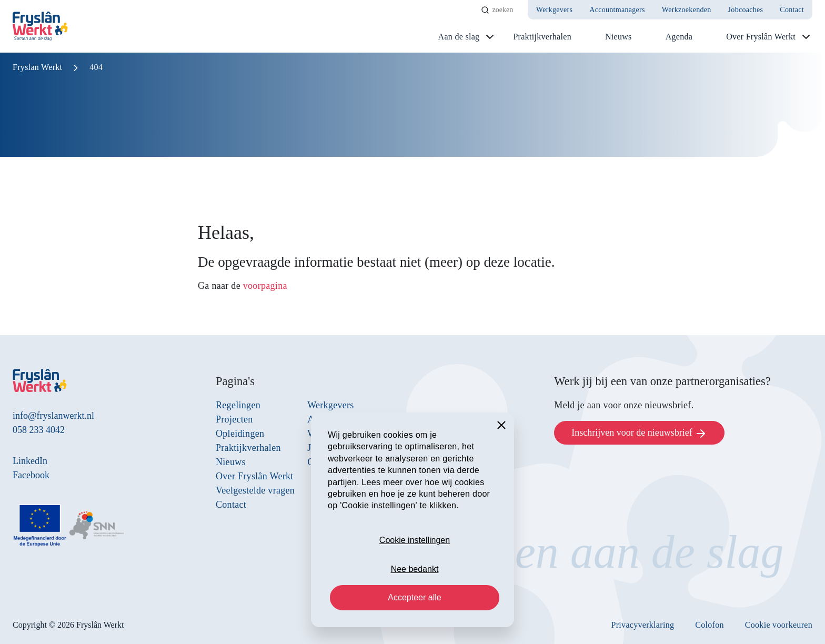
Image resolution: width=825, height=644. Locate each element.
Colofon (710, 625)
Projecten (234, 419)
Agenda (679, 37)
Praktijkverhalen (542, 37)
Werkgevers (555, 10)
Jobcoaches (746, 10)
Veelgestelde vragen (255, 490)
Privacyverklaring (643, 625)
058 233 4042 (39, 430)
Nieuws (618, 37)
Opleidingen (240, 434)
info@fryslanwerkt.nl (53, 416)
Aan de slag (459, 37)
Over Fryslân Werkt (761, 37)
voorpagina (265, 286)
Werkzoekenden (687, 10)
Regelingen (238, 405)
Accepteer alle (414, 597)
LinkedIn (30, 461)
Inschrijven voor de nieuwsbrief (639, 434)
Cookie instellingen (415, 540)
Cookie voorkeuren (779, 625)
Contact (792, 10)
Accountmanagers (617, 10)
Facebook (31, 475)
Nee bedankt (415, 569)
